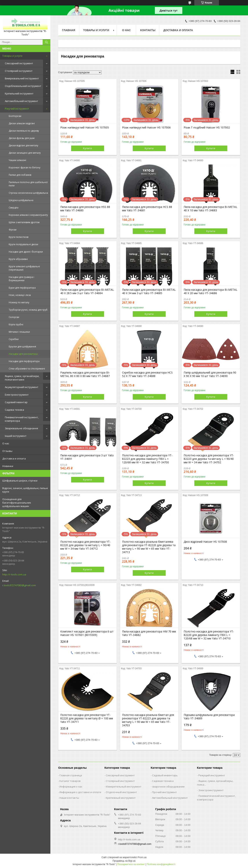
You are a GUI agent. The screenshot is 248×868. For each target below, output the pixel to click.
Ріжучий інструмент (17, 109)
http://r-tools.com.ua (14, 574)
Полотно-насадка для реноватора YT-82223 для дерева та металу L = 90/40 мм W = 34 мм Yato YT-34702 (209, 459)
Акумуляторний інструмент (22, 387)
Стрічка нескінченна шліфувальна (28, 193)
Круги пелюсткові (19, 237)
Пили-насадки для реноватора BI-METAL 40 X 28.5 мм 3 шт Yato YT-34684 (87, 291)
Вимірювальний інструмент (22, 78)
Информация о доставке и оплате (80, 792)
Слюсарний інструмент (19, 63)
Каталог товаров (70, 781)
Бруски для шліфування (22, 347)
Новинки (8, 466)
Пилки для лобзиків (20, 175)
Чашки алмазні (17, 160)
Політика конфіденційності (161, 864)
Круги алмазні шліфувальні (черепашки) (24, 268)
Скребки (14, 339)
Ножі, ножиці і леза (20, 295)
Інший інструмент (16, 436)
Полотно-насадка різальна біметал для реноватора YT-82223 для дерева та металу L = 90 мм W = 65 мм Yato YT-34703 (148, 720)
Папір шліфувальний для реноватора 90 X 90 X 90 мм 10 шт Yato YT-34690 (210, 374)
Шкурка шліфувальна (21, 200)
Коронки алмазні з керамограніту (28, 215)
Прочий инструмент (164, 792)
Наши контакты (69, 798)
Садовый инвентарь (165, 775)
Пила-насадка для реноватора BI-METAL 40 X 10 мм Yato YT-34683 (211, 209)
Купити (88, 148)
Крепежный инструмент (121, 798)
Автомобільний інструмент (22, 101)
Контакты (148, 30)
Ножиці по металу (19, 302)
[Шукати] (46, 42)
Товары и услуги (12, 56)
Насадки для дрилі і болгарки (26, 252)
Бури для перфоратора (22, 288)
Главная (69, 30)
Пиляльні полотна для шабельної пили (28, 184)
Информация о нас (71, 787)
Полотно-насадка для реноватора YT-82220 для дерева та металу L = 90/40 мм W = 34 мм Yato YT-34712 (85, 545)
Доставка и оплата (14, 458)
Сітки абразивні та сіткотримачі (27, 369)
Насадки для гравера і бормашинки (21, 279)
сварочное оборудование (168, 787)
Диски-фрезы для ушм (22, 138)
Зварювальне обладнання (21, 428)
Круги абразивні (18, 259)
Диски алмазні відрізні (22, 123)
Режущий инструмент (212, 775)
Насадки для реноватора (23, 354)
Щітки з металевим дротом (24, 222)
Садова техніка (14, 410)
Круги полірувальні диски (23, 244)
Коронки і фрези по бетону (25, 168)
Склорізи (14, 317)
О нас (6, 443)
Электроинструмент (211, 790)
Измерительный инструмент (124, 787)
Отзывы (7, 451)
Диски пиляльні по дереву (24, 131)
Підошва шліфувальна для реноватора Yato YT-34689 (209, 717)
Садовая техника (163, 781)
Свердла (14, 208)
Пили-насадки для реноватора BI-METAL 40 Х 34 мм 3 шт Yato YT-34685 (149, 291)
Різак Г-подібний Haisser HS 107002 (207, 128)
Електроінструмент (17, 395)
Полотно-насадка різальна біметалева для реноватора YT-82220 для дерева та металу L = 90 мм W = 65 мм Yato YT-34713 (149, 547)
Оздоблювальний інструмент (23, 86)
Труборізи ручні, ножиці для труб (28, 310)
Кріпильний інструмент (19, 93)
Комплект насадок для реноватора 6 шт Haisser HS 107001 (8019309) (87, 633)
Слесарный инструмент (120, 775)
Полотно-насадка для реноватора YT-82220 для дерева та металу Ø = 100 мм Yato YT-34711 (87, 718)
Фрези (13, 230)
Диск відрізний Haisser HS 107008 (205, 542)
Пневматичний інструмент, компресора (22, 419)
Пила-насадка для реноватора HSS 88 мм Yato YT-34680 (85, 209)
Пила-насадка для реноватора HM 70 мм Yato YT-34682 (149, 633)
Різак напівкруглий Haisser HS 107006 (146, 128)
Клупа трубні (16, 324)
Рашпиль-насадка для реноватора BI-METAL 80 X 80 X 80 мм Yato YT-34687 (85, 374)
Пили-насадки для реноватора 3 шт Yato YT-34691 (87, 457)
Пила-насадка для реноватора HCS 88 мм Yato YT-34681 (147, 209)
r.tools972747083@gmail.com (19, 585)
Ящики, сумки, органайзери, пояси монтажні (22, 378)
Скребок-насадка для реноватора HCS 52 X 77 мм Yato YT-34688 (147, 374)
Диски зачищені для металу (25, 153)
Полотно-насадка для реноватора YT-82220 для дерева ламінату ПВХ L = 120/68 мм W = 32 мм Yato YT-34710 (209, 635)
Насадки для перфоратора (24, 361)
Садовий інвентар (16, 402)
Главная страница (71, 775)
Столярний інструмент (19, 71)
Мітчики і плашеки (19, 332)
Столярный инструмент (120, 781)
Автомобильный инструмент (170, 798)
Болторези (15, 116)
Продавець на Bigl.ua (124, 861)
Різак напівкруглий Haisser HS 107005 (85, 128)
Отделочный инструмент (121, 792)
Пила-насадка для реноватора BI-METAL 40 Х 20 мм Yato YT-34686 (211, 291)
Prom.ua (142, 857)
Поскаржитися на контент (131, 864)
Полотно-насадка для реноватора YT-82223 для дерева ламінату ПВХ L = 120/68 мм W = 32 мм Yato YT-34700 (147, 459)
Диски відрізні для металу (23, 145)
